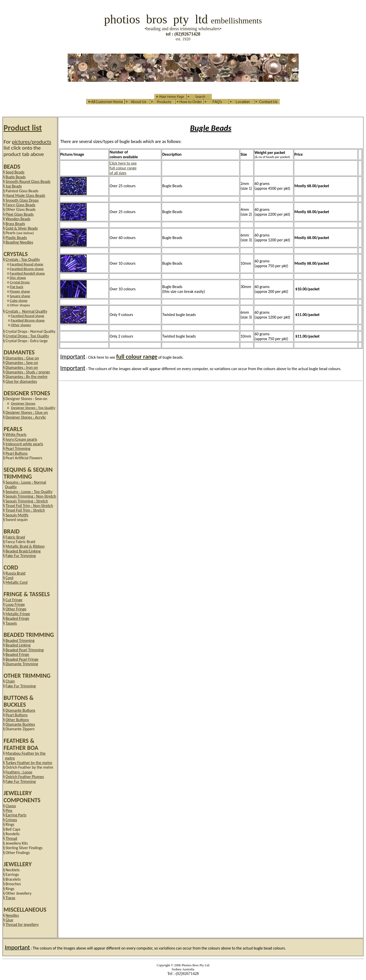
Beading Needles (19, 242)
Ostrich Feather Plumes (25, 777)
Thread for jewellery (22, 924)
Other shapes (21, 325)
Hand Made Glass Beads (25, 195)
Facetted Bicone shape (27, 269)
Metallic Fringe (18, 614)
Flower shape (20, 291)
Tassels (11, 623)
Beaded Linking (18, 645)
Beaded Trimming (20, 641)
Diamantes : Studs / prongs (28, 372)
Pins (9, 810)
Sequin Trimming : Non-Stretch (31, 496)
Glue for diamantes (21, 381)
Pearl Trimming (18, 448)
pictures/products (32, 142)
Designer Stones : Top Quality (33, 408)
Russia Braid (16, 573)
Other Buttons (17, 720)
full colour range (137, 357)
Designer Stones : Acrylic (26, 417)
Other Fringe (16, 609)
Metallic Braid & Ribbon (25, 546)
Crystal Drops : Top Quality (27, 336)
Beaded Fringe (17, 618)
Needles (12, 915)
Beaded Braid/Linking (23, 551)
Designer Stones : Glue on (27, 412)
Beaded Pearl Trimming (25, 650)
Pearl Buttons (17, 453)
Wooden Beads (18, 219)
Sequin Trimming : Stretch (27, 501)
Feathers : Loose (19, 772)
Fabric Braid (15, 537)
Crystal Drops (20, 282)
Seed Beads (15, 172)
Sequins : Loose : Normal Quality (26, 485)
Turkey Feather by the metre (29, 763)
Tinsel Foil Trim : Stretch (25, 510)
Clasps (11, 806)
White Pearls (16, 434)
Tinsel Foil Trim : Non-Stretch (29, 506)
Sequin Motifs (17, 515)
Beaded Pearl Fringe (22, 659)
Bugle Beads (16, 177)
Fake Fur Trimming (21, 556)
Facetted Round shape (27, 264)
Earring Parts (16, 815)
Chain (10, 681)
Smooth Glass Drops (22, 200)
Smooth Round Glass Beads (28, 181)
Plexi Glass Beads (20, 214)
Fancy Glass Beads (20, 205)
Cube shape (19, 301)
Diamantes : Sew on (22, 363)
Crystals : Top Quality (23, 259)
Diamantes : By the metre (27, 377)
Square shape (20, 296)
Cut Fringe (14, 600)
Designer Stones (23, 403)
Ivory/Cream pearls (21, 439)
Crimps (11, 820)
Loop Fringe (15, 604)
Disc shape (18, 278)
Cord (10, 578)
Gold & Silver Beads (22, 228)
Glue (9, 920)
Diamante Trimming (22, 664)
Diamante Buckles (20, 724)
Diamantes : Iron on (22, 367)
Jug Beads (14, 186)
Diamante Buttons (20, 710)
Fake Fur (21, 781)
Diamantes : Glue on (22, 358)
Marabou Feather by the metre (25, 756)
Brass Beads (15, 224)
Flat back (17, 287)
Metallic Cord (17, 582)
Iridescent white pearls (24, 444)
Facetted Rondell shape (27, 273)
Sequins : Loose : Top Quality (29, 492)
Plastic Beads (16, 238)
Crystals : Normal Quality (26, 311)
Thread (11, 838)
